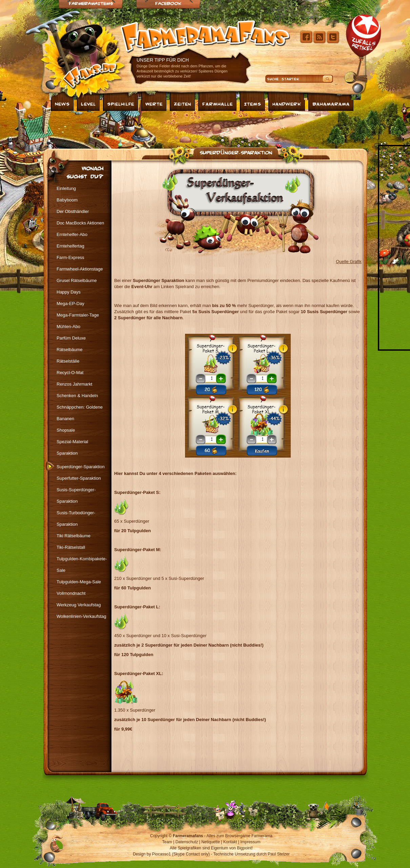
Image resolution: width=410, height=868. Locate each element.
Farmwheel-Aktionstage (80, 269)
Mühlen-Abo (68, 327)
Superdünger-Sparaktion (236, 152)
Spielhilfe (121, 104)
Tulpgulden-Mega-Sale (79, 582)
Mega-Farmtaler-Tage (78, 315)
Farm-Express (70, 257)
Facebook (168, 3)
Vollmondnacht (71, 593)
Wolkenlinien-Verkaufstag (81, 616)
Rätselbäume (70, 350)
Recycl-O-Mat (70, 373)
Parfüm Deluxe (71, 338)
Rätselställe (68, 361)
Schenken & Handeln (77, 396)
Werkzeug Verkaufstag (79, 605)
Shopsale (66, 430)
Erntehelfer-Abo (72, 234)
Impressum (250, 842)
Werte (154, 104)
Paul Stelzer (279, 854)
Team (167, 842)
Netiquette (211, 842)
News (62, 104)
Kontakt (230, 842)
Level (88, 104)
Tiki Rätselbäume (74, 536)
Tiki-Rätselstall (71, 547)
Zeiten (182, 104)
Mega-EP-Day (70, 303)
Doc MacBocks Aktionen (80, 223)
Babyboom (67, 200)
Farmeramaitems (91, 3)
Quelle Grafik (349, 262)
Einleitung (66, 188)
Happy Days (69, 292)
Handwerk (287, 104)
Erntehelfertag (70, 246)
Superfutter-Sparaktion (79, 478)
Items (253, 104)
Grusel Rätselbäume (77, 280)
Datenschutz (187, 842)
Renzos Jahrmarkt (74, 384)
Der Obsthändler (73, 211)
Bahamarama (331, 104)
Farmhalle (218, 104)
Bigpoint (244, 848)
